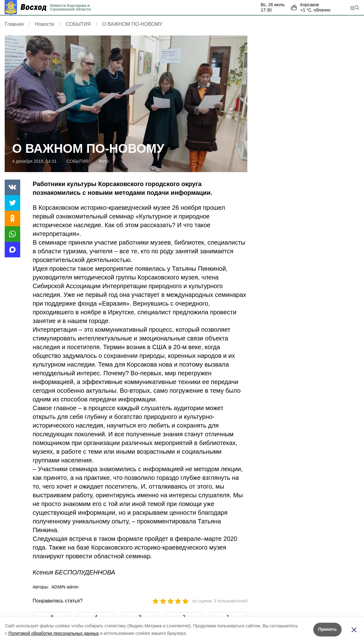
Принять (327, 629)
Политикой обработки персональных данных (54, 633)
